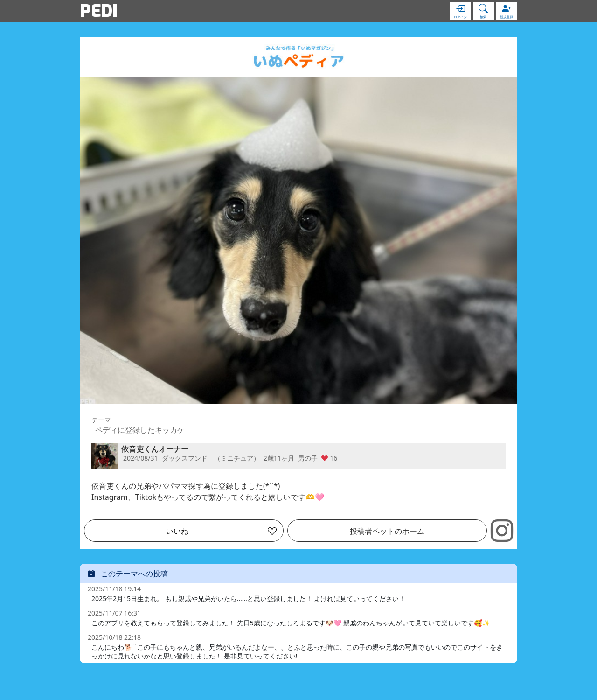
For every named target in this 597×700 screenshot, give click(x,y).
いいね (177, 531)
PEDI (99, 11)
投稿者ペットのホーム (387, 531)
